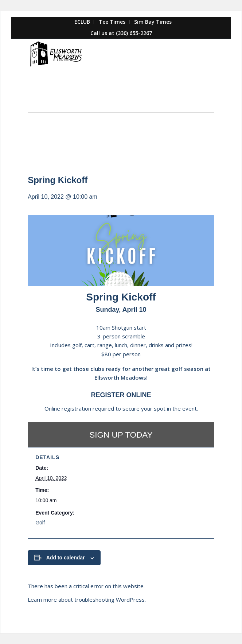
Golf (40, 523)
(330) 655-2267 (134, 33)
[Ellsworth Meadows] (102, 53)
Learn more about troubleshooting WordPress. (87, 600)
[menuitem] (82, 22)
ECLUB (82, 22)
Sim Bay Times (153, 22)
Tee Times (112, 22)
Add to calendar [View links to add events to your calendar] (66, 558)
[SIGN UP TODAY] (121, 434)
